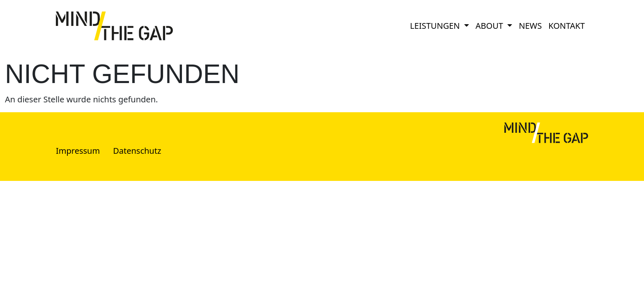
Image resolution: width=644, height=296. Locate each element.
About (490, 26)
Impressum (78, 151)
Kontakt (567, 26)
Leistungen (436, 26)
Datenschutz (137, 151)
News (530, 26)
